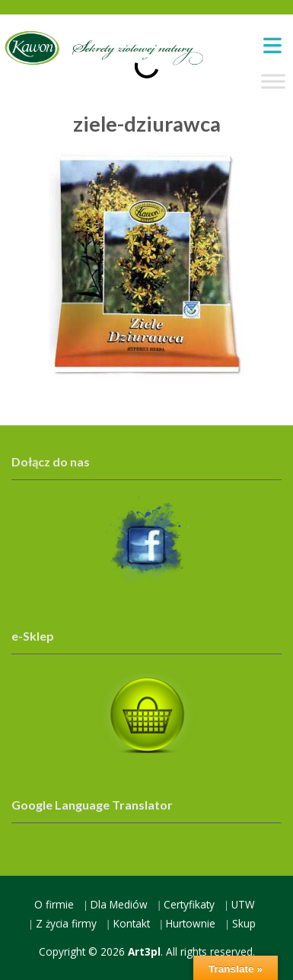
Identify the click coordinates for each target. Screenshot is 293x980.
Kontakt (132, 923)
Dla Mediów (119, 904)
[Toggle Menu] (273, 82)
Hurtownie (191, 923)
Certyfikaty (189, 904)
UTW (243, 904)
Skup (244, 923)
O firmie (54, 904)
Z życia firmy (66, 923)
